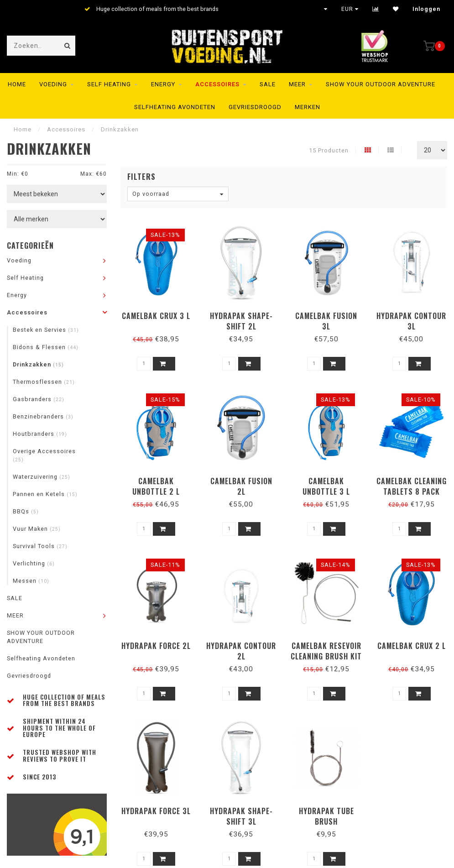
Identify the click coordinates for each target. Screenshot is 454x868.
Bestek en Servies (46, 330)
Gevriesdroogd (255, 107)
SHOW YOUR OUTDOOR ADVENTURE (381, 84)
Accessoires (217, 84)
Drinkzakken (38, 364)
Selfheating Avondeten (175, 107)
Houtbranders (40, 434)
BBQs (26, 511)
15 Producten (329, 150)
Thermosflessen (44, 382)
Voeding (53, 84)
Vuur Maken (37, 529)
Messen (31, 581)
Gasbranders (39, 399)
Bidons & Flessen (46, 347)
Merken (308, 107)
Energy (163, 84)
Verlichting (34, 563)
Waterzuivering (42, 477)
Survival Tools (40, 546)
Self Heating (109, 84)
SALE (268, 84)
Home (17, 84)
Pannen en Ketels (45, 494)
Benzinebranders (43, 416)
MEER (297, 84)
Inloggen (426, 9)
